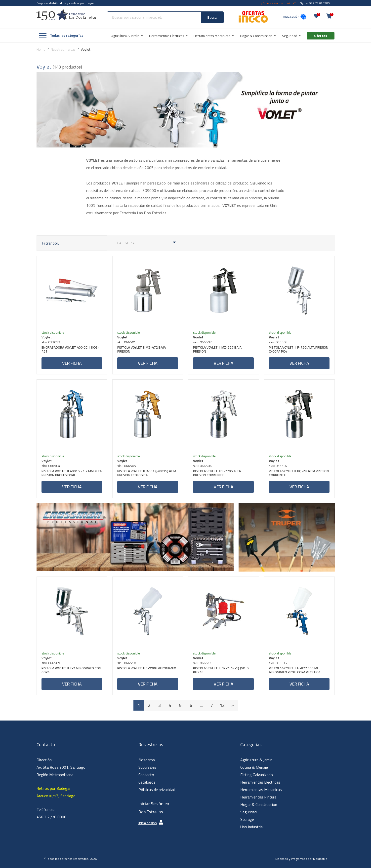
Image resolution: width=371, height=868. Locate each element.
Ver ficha (72, 363)
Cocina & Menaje (254, 767)
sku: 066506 (203, 466)
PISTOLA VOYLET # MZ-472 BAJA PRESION (142, 350)
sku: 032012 (51, 342)
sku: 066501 (127, 342)
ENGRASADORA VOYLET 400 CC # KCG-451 (70, 350)
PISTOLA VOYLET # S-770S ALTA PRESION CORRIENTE (217, 474)
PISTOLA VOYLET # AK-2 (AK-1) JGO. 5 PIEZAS (221, 671)
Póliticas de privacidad (157, 790)
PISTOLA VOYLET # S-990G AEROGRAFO (147, 669)
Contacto (146, 775)
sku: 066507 (278, 466)
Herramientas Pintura (258, 797)
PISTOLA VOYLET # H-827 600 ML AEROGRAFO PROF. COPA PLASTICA (295, 671)
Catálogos (147, 782)
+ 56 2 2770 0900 (315, 3)
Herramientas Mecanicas (261, 790)
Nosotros (147, 760)
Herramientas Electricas (260, 782)
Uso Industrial (252, 827)
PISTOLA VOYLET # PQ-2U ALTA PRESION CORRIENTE (299, 474)
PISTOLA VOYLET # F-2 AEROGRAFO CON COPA (72, 671)
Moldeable (320, 859)
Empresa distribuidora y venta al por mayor (65, 3)
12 (222, 705)
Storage (247, 819)
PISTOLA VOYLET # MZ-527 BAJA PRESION (218, 350)
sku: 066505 (127, 466)
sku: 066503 (278, 342)
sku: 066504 (51, 466)
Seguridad (248, 812)
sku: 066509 (51, 663)
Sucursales (147, 767)
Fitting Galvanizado (257, 775)
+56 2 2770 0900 (51, 817)
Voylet (47, 337)
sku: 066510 (127, 663)
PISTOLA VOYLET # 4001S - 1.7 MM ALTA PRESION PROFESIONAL (72, 474)
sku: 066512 (278, 663)
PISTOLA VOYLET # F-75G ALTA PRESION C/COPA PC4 (299, 350)
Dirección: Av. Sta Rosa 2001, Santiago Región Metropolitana (61, 767)
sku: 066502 (203, 342)
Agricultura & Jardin (256, 760)
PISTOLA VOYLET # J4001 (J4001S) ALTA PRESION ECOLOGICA (147, 474)
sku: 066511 (203, 663)
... (201, 705)
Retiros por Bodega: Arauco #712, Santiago (56, 792)
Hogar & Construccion (259, 804)
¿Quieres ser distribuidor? (278, 3)
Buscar (212, 18)
